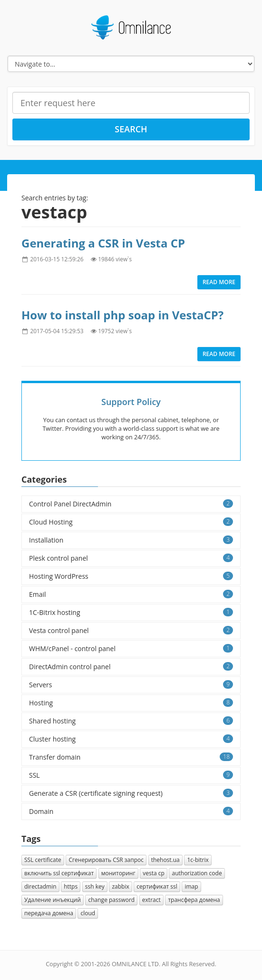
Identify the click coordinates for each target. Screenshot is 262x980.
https (71, 886)
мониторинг (118, 873)
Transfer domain (131, 757)
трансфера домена (194, 900)
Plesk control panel (131, 558)
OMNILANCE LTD (135, 964)
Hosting (131, 703)
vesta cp (154, 873)
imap (191, 886)
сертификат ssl (157, 886)
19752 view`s (115, 331)
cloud (88, 913)
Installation (131, 540)
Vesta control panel (131, 630)
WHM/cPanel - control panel (131, 648)
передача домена (49, 913)
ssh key (95, 886)
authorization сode (197, 873)
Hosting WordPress (131, 576)
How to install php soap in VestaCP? (122, 315)
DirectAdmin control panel (131, 667)
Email (131, 594)
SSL (131, 775)
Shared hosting (131, 721)
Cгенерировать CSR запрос (106, 860)
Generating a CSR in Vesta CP (103, 243)
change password (111, 900)
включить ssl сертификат (59, 873)
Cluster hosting (131, 739)
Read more (219, 282)
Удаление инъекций (53, 900)
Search (131, 129)
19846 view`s (115, 259)
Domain (131, 811)
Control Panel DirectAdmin (131, 504)
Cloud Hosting (131, 522)
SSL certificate (43, 860)
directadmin (40, 886)
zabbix (120, 886)
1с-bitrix (198, 860)
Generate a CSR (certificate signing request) (131, 793)
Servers (131, 685)
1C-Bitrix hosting (131, 612)
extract (151, 900)
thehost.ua (165, 860)
